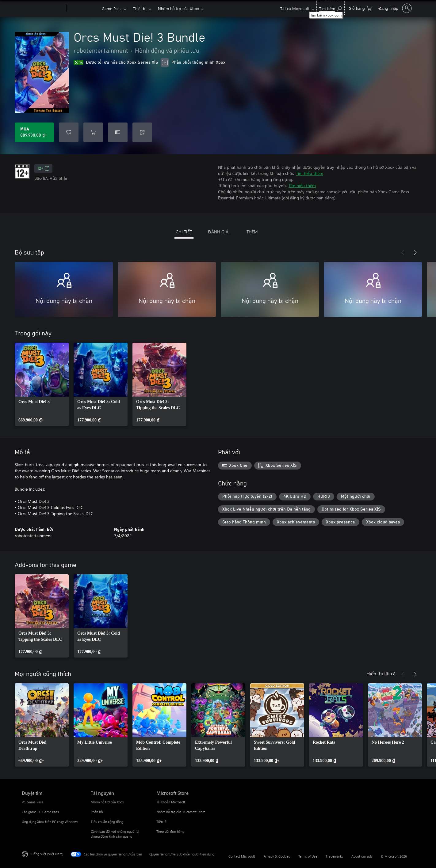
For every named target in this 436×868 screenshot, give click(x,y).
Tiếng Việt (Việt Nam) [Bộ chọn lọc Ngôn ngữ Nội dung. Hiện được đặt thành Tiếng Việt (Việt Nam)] (47, 854)
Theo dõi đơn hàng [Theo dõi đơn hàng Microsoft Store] (170, 831)
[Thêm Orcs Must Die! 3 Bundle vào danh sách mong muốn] (69, 132)
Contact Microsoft (242, 856)
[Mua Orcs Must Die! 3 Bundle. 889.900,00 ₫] (34, 132)
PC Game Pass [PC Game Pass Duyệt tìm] (33, 802)
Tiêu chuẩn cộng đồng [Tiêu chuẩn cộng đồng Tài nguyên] (107, 822)
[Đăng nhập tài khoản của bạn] (394, 8)
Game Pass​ (112, 8)
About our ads (362, 856)
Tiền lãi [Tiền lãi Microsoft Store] (162, 822)
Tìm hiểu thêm (310, 173)
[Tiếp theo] (415, 253)
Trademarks (334, 856)
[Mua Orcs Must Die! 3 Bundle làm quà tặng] (118, 132)
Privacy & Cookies (277, 856)
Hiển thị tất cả (381, 673)
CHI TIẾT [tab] (184, 232)
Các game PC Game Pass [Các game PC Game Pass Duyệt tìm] (40, 812)
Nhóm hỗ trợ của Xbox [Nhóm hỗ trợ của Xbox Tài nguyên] (107, 802)
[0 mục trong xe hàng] (360, 8)
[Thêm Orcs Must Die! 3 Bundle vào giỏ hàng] (93, 132)
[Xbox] (83, 9)
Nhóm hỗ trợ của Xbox (178, 8)
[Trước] (403, 253)
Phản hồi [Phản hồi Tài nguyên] (97, 812)
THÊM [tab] (252, 232)
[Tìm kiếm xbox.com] (331, 8)
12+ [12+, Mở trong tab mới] (43, 168)
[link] (42, 384)
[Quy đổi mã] (142, 132)
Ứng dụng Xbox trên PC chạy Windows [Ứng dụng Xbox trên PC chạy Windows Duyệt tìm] (50, 822)
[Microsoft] (43, 9)
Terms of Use (308, 856)
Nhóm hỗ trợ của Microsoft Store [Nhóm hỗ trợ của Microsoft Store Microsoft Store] (181, 812)
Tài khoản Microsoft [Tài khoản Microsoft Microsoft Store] (171, 802)
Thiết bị (140, 8)
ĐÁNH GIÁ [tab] (218, 232)
